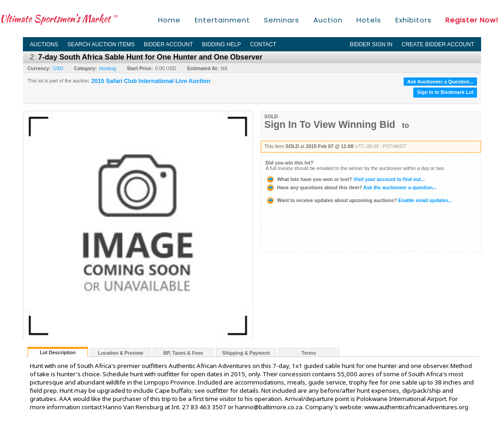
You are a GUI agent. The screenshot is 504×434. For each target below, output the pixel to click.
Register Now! (472, 20)
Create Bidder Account (438, 44)
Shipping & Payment (246, 353)
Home (169, 20)
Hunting (107, 68)
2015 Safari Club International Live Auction (151, 81)
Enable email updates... (359, 200)
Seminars (282, 20)
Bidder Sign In (371, 44)
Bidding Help (222, 44)
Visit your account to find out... (345, 179)
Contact (263, 44)
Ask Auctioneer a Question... (441, 82)
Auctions (44, 44)
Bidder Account (168, 44)
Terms (309, 353)
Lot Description (58, 352)
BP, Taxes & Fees (184, 353)
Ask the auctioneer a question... (351, 187)
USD (58, 68)
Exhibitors (414, 20)
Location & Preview (121, 353)
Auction (328, 20)
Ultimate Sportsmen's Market (59, 19)
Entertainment (222, 20)
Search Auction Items (101, 44)
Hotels (369, 20)
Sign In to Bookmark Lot (445, 92)
